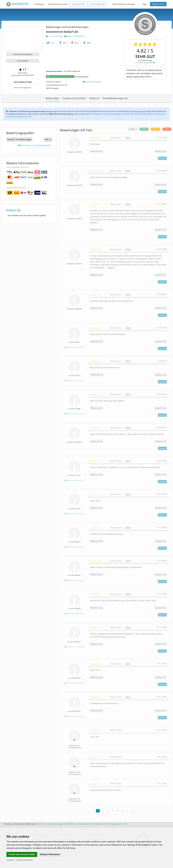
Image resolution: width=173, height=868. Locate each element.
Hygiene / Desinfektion (75, 36)
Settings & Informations (50, 854)
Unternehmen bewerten (23, 54)
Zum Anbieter (23, 61)
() (161, 151)
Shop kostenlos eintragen (124, 4)
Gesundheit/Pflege (55, 36)
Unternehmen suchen (58, 4)
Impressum (11, 860)
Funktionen (39, 4)
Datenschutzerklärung (24, 860)
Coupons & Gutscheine (74, 98)
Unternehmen (98, 4)
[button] (51, 43)
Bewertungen (52, 98)
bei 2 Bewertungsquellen (145, 62)
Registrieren (158, 4)
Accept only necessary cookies (22, 854)
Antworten (162, 158)
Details (128, 138)
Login (144, 4)
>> (133, 811)
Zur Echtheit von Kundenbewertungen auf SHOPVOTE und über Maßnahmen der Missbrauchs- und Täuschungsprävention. (81, 824)
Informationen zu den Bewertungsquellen (35, 145)
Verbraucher (79, 4)
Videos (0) (94, 98)
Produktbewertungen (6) (115, 98)
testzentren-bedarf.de (93, 82)
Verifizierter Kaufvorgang (74, 347)
